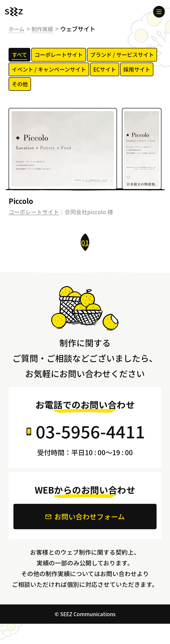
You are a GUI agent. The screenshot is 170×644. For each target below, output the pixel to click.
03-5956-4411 (90, 450)
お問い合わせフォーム (85, 536)
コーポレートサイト (34, 231)
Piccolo (22, 220)
